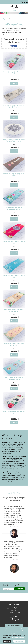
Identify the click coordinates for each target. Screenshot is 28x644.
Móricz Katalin (14, 527)
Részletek (14, 83)
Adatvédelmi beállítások (14, 625)
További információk (18, 638)
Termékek (9, 19)
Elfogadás (7, 641)
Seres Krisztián (14, 560)
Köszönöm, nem (19, 641)
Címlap (3, 19)
